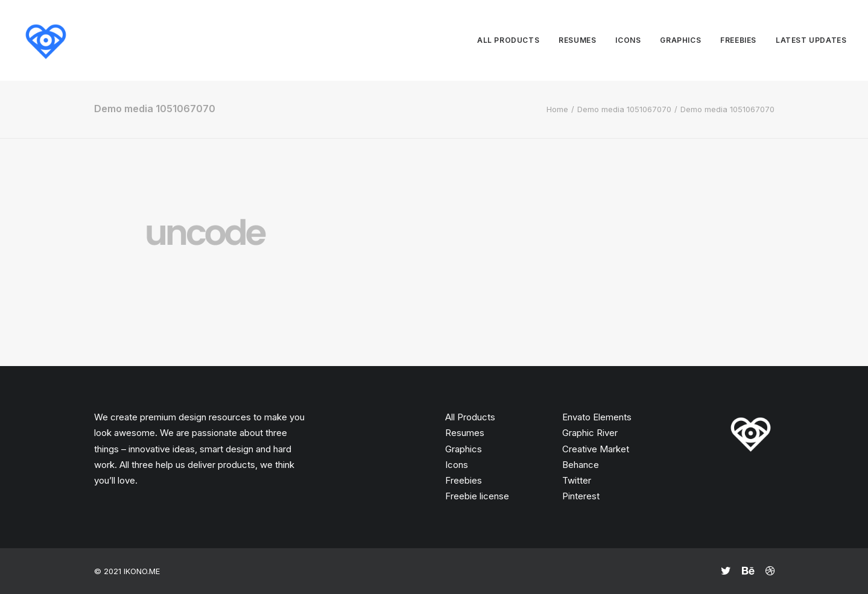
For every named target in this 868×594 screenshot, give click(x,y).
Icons (628, 40)
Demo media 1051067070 (624, 109)
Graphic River (590, 433)
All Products (470, 417)
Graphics (680, 40)
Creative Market (596, 449)
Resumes (577, 40)
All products (508, 40)
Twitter (577, 480)
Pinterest (581, 496)
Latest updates (811, 40)
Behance (581, 465)
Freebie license (477, 496)
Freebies (738, 40)
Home (557, 109)
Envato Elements (597, 417)
